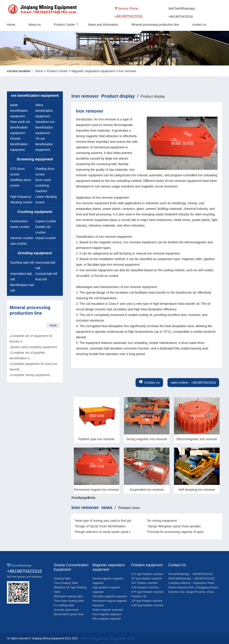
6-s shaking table (64, 605)
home (39, 71)
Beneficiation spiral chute (69, 614)
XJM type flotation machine (147, 605)
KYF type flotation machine (147, 592)
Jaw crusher (18, 244)
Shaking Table (62, 579)
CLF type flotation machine (147, 574)
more (53, 325)
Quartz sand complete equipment (34, 347)
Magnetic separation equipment (93, 71)
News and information (103, 25)
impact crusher (46, 238)
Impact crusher (46, 221)
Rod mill (41, 279)
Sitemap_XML (106, 638)
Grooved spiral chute (66, 610)
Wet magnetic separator (107, 619)
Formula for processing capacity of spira (176, 532)
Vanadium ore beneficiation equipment (45, 127)
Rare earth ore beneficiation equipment (20, 127)
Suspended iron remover (147, 490)
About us (35, 25)
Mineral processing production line (155, 25)
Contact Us (149, 383)
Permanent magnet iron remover (97, 490)
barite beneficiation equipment (19, 111)
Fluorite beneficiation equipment (19, 144)
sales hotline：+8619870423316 (193, 383)
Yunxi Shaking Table (66, 583)
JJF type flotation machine (147, 601)
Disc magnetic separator (107, 614)
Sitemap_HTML (125, 638)
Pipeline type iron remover (96, 439)
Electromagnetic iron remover (197, 439)
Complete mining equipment (30, 375)
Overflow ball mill (22, 263)
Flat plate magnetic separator (110, 596)
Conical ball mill (46, 274)
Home (11, 25)
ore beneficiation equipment (35, 96)
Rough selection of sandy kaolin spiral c (103, 532)
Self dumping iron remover (197, 490)
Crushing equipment (35, 212)
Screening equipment (35, 159)
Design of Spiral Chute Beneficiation (101, 526)
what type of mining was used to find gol (103, 521)
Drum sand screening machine (43, 185)
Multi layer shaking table (68, 596)
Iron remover (127, 71)
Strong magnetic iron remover (147, 439)
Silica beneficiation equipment (44, 111)
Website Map (88, 638)
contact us (199, 25)
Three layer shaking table (69, 601)
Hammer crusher (22, 238)
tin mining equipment (162, 521)
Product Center (64, 25)
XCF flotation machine (144, 583)
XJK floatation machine (145, 587)
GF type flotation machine (147, 579)
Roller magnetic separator (108, 610)
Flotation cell (139, 596)
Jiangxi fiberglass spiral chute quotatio (174, 526)
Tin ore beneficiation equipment (44, 144)
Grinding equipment (35, 253)
